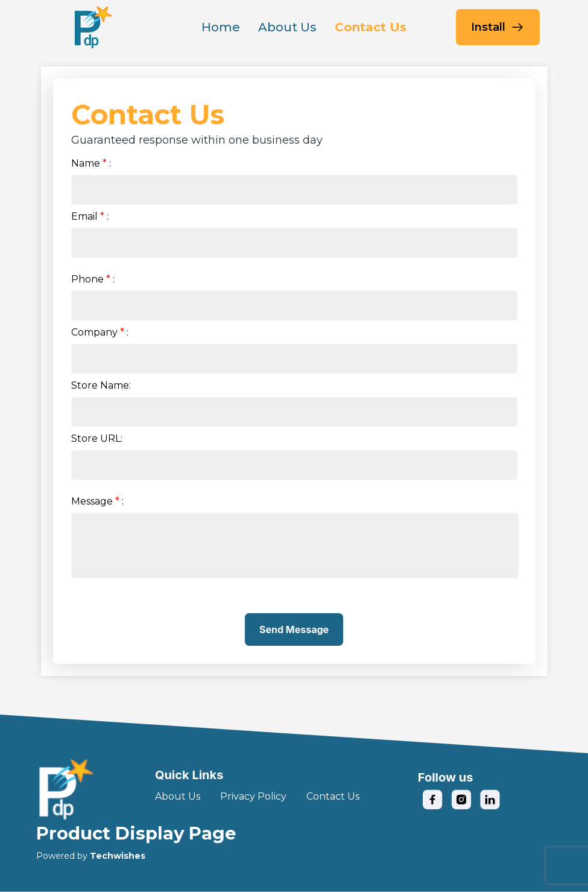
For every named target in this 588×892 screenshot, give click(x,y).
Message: (97, 501)
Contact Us (371, 27)
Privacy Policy (253, 796)
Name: (91, 163)
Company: (100, 332)
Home (221, 27)
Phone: (93, 279)
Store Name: (101, 385)
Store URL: (97, 438)
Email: (90, 216)
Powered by (91, 856)
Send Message (294, 629)
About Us (287, 27)
